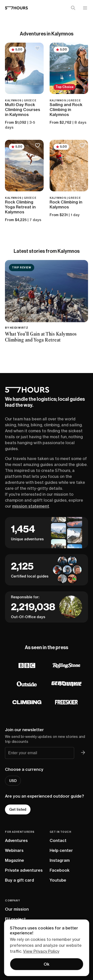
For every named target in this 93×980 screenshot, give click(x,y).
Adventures (16, 840)
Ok (46, 964)
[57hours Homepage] (16, 8)
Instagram (60, 860)
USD (13, 781)
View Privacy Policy (41, 951)
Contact (58, 840)
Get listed (18, 809)
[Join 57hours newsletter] (83, 753)
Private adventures (24, 870)
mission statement (31, 506)
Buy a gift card (19, 880)
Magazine (15, 860)
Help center (61, 850)
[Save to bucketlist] (38, 49)
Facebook (60, 870)
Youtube (58, 880)
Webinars (14, 850)
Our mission (17, 909)
